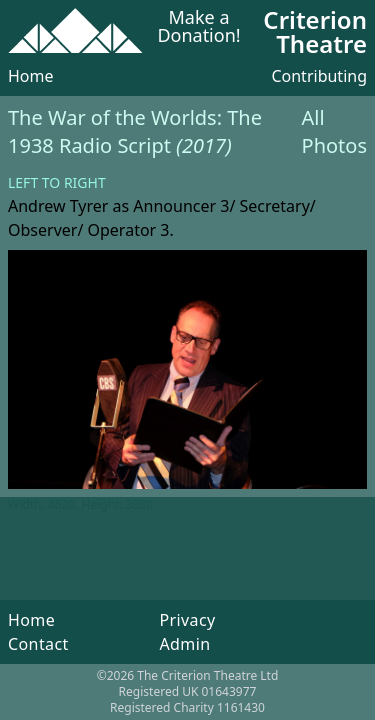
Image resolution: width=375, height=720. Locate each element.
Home (31, 76)
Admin (184, 644)
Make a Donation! (198, 27)
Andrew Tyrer (58, 206)
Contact (38, 644)
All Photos (334, 131)
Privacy (187, 620)
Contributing (319, 76)
